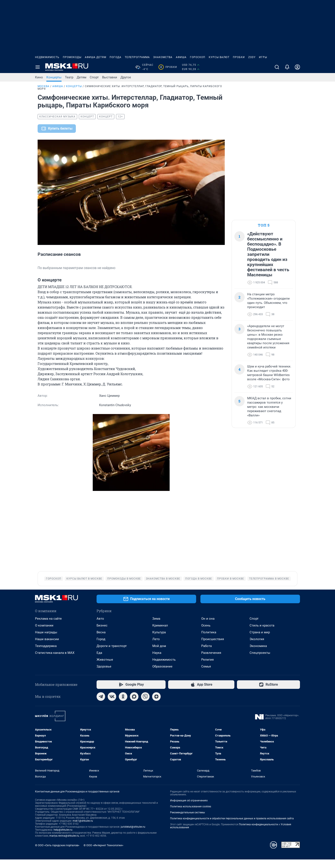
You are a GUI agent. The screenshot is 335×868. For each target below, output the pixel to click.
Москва (43, 86)
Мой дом (159, 654)
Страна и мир (260, 641)
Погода (115, 57)
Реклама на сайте (48, 627)
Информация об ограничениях (189, 809)
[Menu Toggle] (38, 67)
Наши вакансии (47, 648)
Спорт (94, 77)
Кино (39, 77)
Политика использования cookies (191, 815)
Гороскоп (198, 57)
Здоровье (104, 675)
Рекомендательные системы (187, 821)
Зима (156, 627)
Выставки (110, 77)
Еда (99, 661)
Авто (100, 627)
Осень (206, 634)
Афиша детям (96, 57)
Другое (126, 77)
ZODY (252, 57)
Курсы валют (219, 57)
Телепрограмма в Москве (269, 587)
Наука (157, 661)
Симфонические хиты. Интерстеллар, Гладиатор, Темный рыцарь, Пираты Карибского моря (130, 88)
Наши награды (46, 641)
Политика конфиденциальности (258, 833)
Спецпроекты (260, 661)
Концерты (54, 77)
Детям (82, 77)
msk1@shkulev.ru (83, 829)
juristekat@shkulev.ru (133, 835)
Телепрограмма (137, 57)
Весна (101, 641)
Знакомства (163, 57)
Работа (206, 654)
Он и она (208, 627)
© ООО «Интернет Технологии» (103, 854)
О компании (44, 634)
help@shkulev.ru (63, 838)
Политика (209, 641)
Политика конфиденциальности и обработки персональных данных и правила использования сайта (232, 827)
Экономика (258, 654)
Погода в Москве (199, 587)
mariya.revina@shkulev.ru (64, 844)
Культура (159, 641)
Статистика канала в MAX (55, 661)
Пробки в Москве (231, 587)
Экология (257, 648)
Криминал (160, 634)
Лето (156, 648)
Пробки (239, 57)
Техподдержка (46, 654)
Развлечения (211, 661)
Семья (206, 675)
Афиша (181, 57)
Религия (207, 668)
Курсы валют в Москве (84, 587)
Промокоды (72, 57)
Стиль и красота (262, 634)
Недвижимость (47, 57)
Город (101, 648)
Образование (162, 675)
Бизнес (102, 634)
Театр (69, 77)
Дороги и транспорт (112, 654)
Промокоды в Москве (124, 587)
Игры (263, 57)
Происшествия (213, 648)
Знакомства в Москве (163, 587)
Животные (105, 668)
